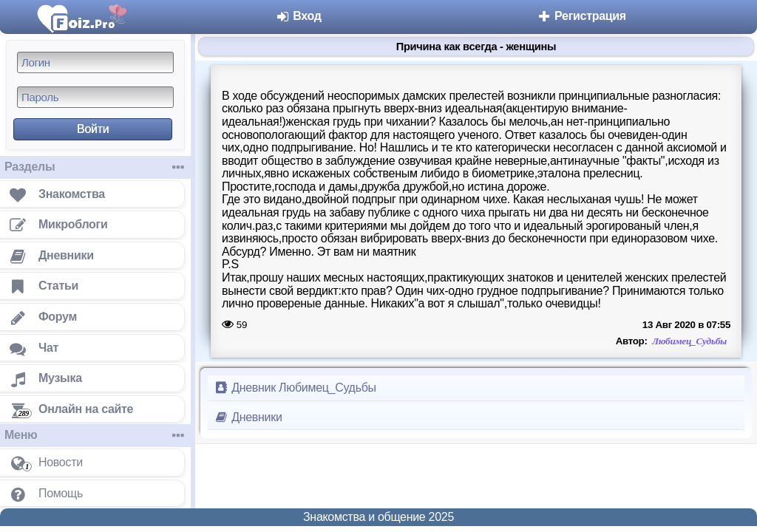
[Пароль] (95, 97)
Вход (298, 16)
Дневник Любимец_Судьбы (295, 388)
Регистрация (581, 16)
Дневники (248, 417)
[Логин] (95, 62)
